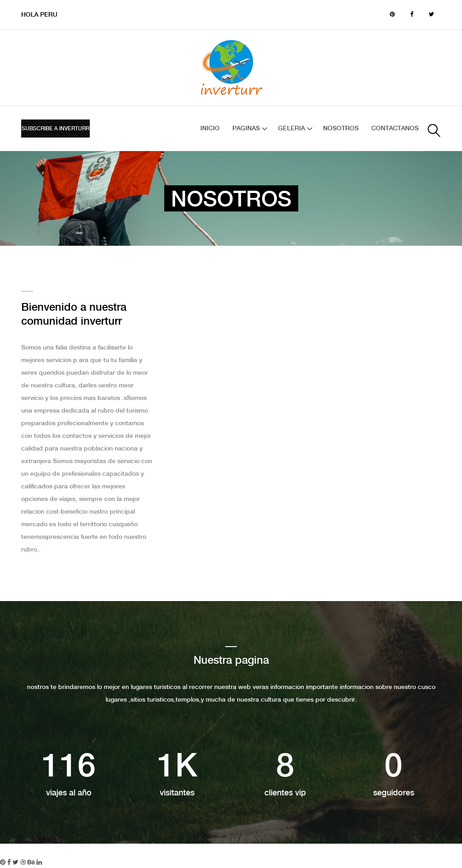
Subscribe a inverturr (55, 129)
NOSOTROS (341, 129)
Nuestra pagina (231, 661)
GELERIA (291, 129)
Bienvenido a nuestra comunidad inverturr (74, 315)
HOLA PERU (39, 15)
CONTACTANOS (395, 129)
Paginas (246, 129)
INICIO (210, 129)
